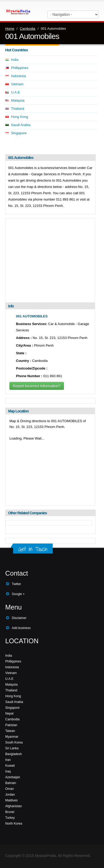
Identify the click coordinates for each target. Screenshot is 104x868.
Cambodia (28, 29)
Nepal (9, 714)
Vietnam (17, 84)
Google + (18, 594)
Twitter (16, 584)
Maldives (11, 800)
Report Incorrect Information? (37, 386)
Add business (21, 628)
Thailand (18, 109)
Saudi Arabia (21, 125)
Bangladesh (13, 754)
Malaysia (18, 100)
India (15, 60)
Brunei (10, 812)
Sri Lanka (12, 748)
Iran (8, 760)
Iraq (8, 771)
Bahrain (11, 783)
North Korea (14, 824)
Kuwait (10, 766)
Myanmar (12, 737)
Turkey (10, 818)
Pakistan (11, 725)
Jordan (10, 795)
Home (10, 29)
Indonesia (18, 76)
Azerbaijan (13, 777)
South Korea (14, 742)
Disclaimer (19, 618)
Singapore (19, 133)
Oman (10, 789)
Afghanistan (13, 806)
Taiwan (10, 731)
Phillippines (20, 68)
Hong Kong (20, 117)
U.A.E (15, 92)
